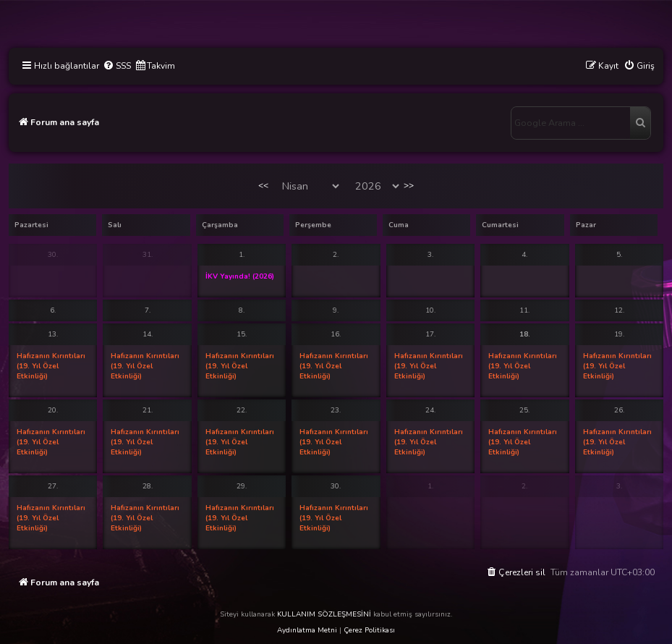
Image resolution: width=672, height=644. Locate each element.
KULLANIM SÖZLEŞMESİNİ (324, 614)
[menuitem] (117, 66)
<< (263, 185)
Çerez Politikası (369, 630)
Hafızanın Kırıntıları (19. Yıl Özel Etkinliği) (51, 366)
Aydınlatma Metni (307, 630)
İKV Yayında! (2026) (240, 276)
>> (409, 185)
